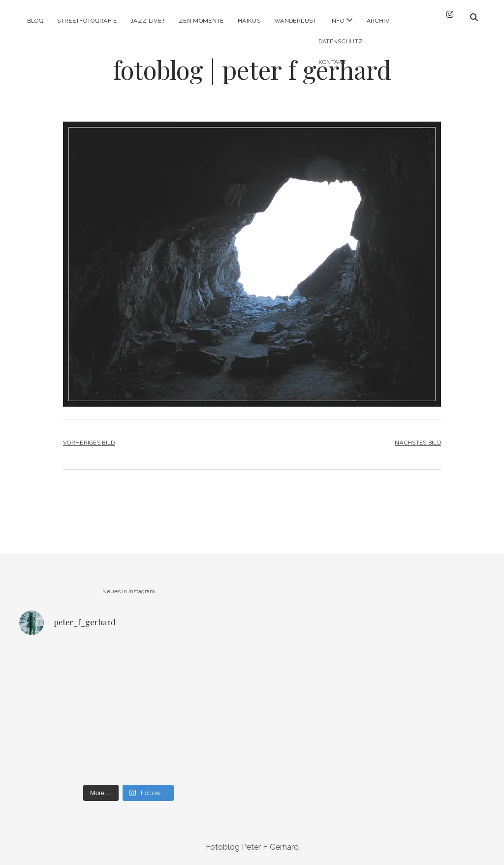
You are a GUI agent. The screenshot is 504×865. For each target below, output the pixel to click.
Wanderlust (295, 21)
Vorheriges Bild (89, 443)
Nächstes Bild (418, 443)
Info (337, 21)
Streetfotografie (87, 21)
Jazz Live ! (148, 21)
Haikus (249, 21)
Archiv (378, 21)
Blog (35, 21)
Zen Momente (201, 21)
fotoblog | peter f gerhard (252, 69)
